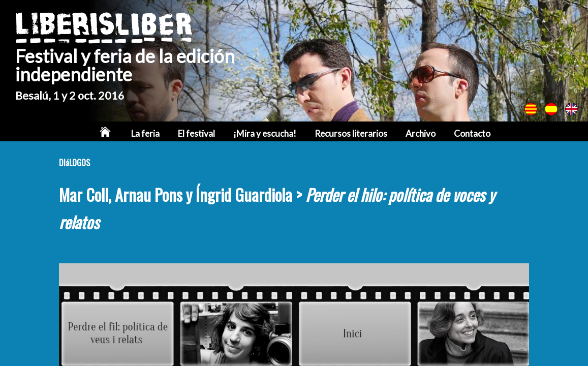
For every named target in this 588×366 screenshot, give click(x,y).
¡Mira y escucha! (265, 133)
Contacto (472, 133)
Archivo (421, 133)
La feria (145, 133)
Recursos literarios (351, 133)
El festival (196, 133)
